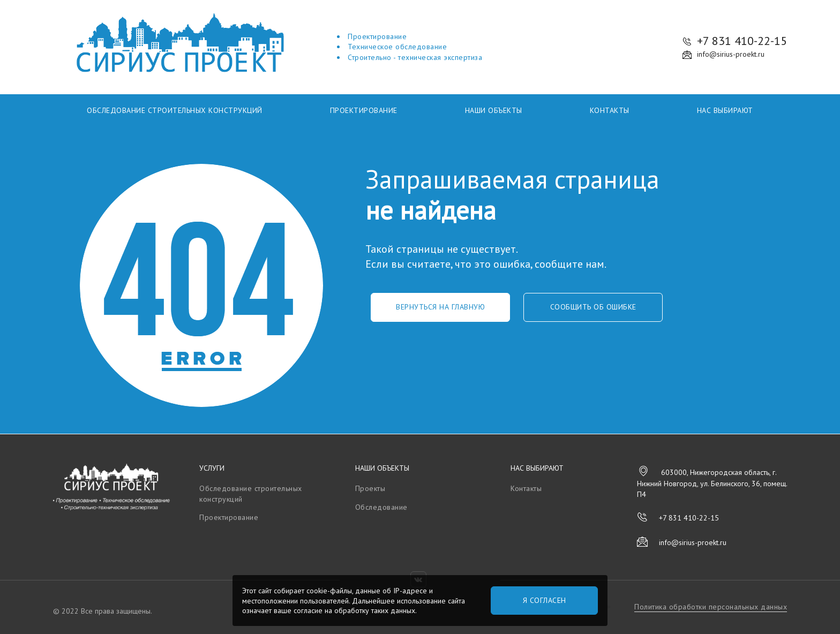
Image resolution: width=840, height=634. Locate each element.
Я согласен (545, 600)
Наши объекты (494, 110)
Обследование (381, 507)
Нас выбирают (725, 110)
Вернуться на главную (440, 307)
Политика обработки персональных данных (711, 607)
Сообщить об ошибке (593, 307)
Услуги (212, 468)
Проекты (370, 488)
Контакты (610, 110)
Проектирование (364, 110)
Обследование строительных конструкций (175, 110)
